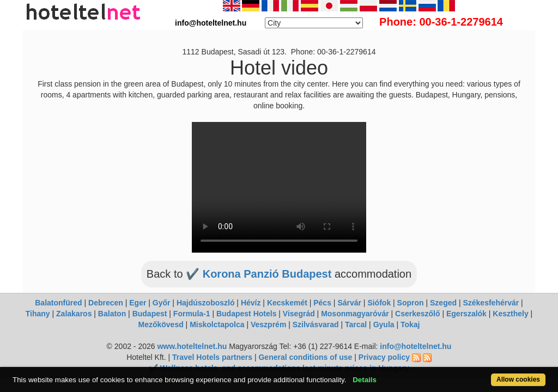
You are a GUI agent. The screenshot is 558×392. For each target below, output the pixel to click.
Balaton (112, 314)
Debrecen (106, 303)
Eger (138, 303)
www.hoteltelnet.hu (192, 346)
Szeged (443, 303)
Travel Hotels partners (212, 357)
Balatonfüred (58, 303)
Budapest (150, 314)
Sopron (411, 303)
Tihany (38, 314)
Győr (162, 303)
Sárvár (349, 303)
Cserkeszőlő (417, 314)
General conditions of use (305, 357)
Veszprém (268, 324)
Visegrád (299, 314)
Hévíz (251, 303)
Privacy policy (384, 357)
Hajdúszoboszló (206, 303)
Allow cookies (488, 374)
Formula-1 (192, 314)
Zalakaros (74, 314)
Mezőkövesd (160, 324)
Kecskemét (287, 303)
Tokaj (410, 324)
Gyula (384, 324)
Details (392, 374)
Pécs (322, 303)
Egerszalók (466, 314)
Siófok (379, 303)
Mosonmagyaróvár (355, 314)
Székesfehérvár (491, 303)
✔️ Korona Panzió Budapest (260, 274)
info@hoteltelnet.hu (416, 346)
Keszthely (510, 314)
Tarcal (356, 324)
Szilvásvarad (316, 324)
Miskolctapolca (217, 324)
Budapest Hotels (246, 314)
